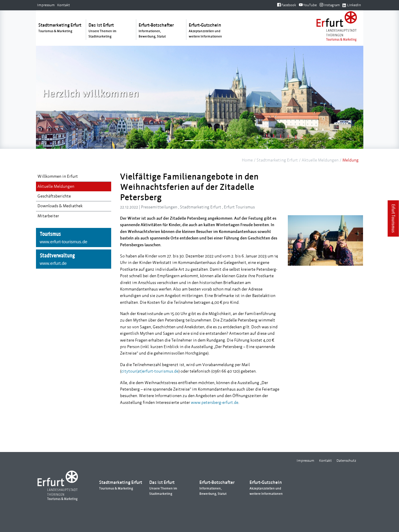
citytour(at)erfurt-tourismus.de (150, 371)
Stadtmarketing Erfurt (277, 160)
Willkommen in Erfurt (58, 176)
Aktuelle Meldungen (320, 160)
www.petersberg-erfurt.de (215, 403)
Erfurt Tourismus (394, 218)
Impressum (46, 5)
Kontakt (64, 5)
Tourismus (74, 238)
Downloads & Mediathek (60, 206)
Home (247, 160)
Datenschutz (346, 461)
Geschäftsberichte (54, 196)
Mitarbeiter (48, 216)
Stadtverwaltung (74, 260)
